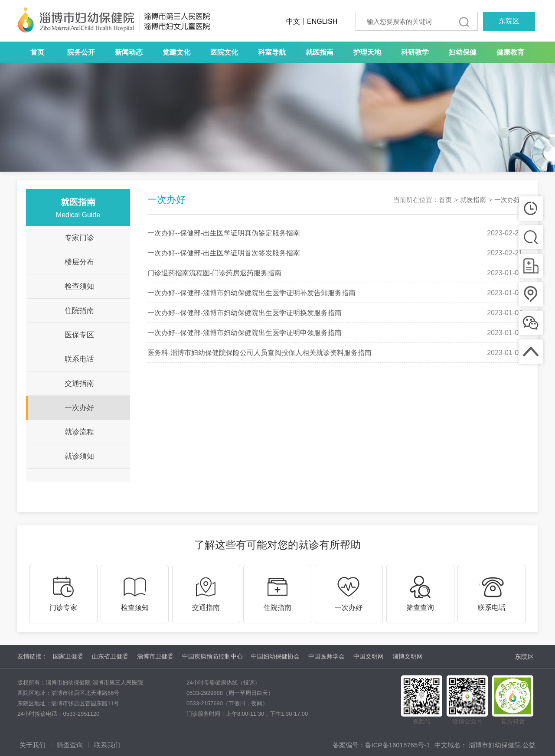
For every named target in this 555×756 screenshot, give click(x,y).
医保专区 (79, 335)
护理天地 (367, 52)
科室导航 (272, 52)
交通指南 (79, 383)
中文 (293, 21)
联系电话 (79, 359)
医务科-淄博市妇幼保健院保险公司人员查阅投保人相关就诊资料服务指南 (260, 353)
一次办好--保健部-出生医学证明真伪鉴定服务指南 (224, 233)
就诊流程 (79, 432)
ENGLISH (322, 21)
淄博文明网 (408, 656)
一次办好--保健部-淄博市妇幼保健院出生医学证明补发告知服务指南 (251, 293)
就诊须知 (79, 456)
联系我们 (107, 745)
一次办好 (79, 408)
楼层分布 (79, 262)
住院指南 (79, 311)
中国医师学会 (326, 656)
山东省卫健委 (110, 656)
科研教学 (415, 52)
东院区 (509, 21)
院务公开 (81, 52)
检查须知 (79, 286)
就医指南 (320, 52)
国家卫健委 (68, 656)
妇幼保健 (463, 52)
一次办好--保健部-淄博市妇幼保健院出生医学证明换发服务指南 (245, 313)
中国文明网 (369, 656)
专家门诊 (79, 238)
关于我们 (33, 745)
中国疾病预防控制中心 (212, 656)
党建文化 (176, 52)
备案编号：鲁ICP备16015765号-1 (381, 745)
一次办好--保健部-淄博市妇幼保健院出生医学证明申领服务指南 (245, 333)
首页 (37, 52)
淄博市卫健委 (155, 656)
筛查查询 (70, 745)
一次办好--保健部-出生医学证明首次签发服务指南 (224, 253)
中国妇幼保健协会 (275, 656)
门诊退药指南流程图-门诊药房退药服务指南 (214, 273)
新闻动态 (129, 52)
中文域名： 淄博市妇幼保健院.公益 (485, 745)
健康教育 (510, 52)
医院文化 (224, 52)
